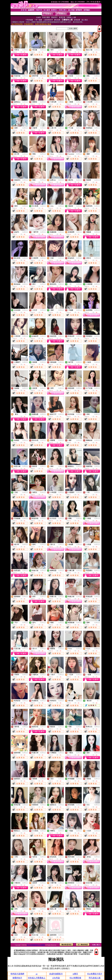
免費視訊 (25, 50)
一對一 (26, 414)
